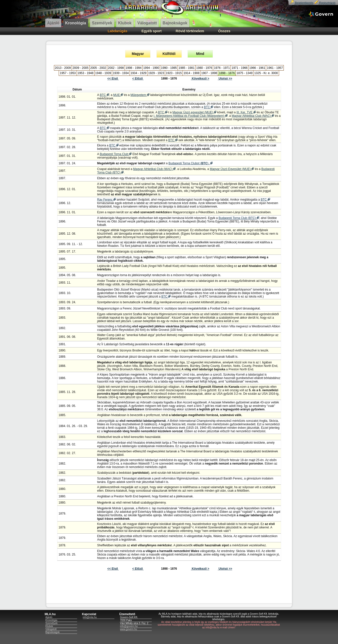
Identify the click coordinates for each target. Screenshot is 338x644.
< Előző (138, 79)
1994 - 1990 (151, 68)
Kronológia (51, 620)
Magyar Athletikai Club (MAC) (253, 116)
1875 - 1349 (244, 73)
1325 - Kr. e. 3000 (266, 73)
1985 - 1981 (187, 68)
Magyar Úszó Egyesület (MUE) (232, 169)
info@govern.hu (129, 626)
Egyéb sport (152, 31)
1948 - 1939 (103, 73)
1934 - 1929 (139, 73)
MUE (118, 95)
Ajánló (49, 617)
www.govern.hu (129, 629)
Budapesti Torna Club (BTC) (239, 218)
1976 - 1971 (222, 68)
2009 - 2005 (81, 68)
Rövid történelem (190, 31)
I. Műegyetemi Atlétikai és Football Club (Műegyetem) (190, 116)
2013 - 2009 (63, 68)
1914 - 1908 (192, 73)
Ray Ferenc (107, 200)
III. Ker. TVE (246, 112)
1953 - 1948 (86, 73)
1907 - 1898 (209, 73)
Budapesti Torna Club (116, 154)
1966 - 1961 (257, 68)
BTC (104, 95)
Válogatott (51, 629)
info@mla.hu (90, 617)
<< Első (113, 79)
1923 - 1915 (174, 73)
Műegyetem (140, 95)
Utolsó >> (225, 79)
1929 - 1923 (156, 73)
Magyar (138, 54)
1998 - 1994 (134, 68)
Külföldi (169, 54)
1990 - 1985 (169, 68)
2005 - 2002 (98, 68)
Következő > (200, 79)
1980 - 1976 (204, 68)
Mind (200, 54)
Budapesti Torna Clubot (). (190, 163)
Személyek (52, 623)
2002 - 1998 (116, 68)
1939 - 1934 (121, 73)
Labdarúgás (118, 31)
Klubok (49, 626)
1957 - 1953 (68, 73)
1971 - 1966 (240, 68)
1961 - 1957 (275, 68)
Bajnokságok (53, 632)
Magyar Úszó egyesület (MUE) (194, 112)
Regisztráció (325, 3)
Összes (224, 31)
